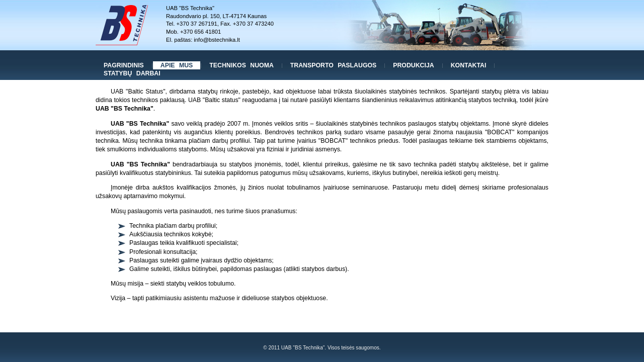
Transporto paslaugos (333, 65)
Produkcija (413, 65)
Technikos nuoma (241, 65)
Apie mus (177, 65)
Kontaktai (469, 65)
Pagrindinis (124, 65)
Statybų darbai (132, 73)
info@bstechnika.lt (217, 40)
